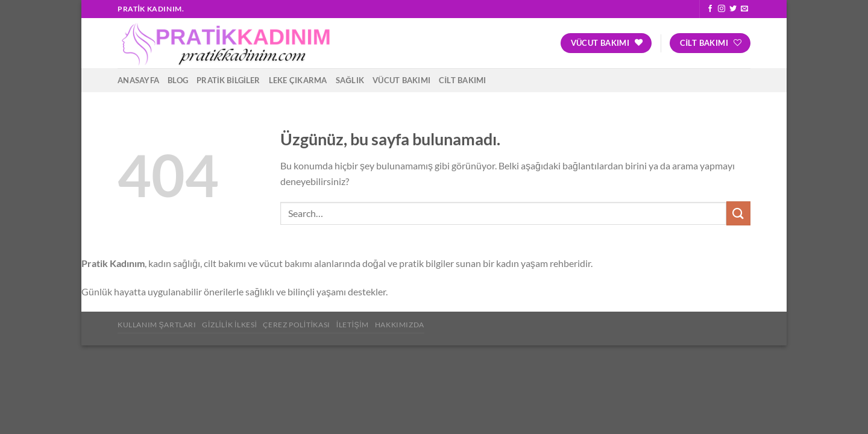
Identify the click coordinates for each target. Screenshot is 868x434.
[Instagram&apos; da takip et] (722, 9)
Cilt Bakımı (462, 80)
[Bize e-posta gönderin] (744, 9)
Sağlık (350, 80)
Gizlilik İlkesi (229, 325)
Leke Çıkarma (298, 80)
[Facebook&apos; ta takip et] (710, 9)
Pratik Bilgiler (228, 80)
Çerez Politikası (297, 325)
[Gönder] (738, 213)
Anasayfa (138, 80)
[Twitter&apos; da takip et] (733, 9)
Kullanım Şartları (157, 325)
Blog (178, 80)
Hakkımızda (400, 325)
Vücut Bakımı (401, 80)
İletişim (353, 325)
